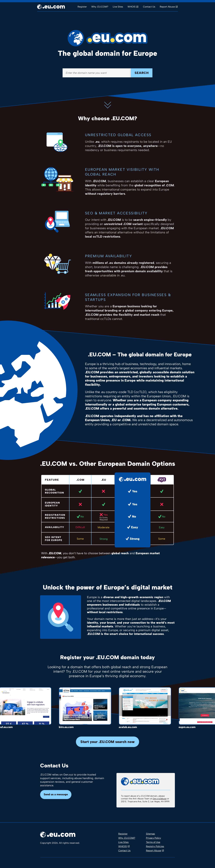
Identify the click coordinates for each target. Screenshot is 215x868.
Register (82, 7)
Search (142, 73)
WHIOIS (123, 846)
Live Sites (118, 7)
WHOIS (132, 7)
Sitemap (150, 834)
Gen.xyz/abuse (160, 799)
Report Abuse (167, 7)
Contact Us (149, 7)
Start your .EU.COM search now (107, 742)
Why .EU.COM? (100, 7)
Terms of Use (153, 842)
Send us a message (56, 794)
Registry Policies (155, 846)
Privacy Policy (153, 838)
